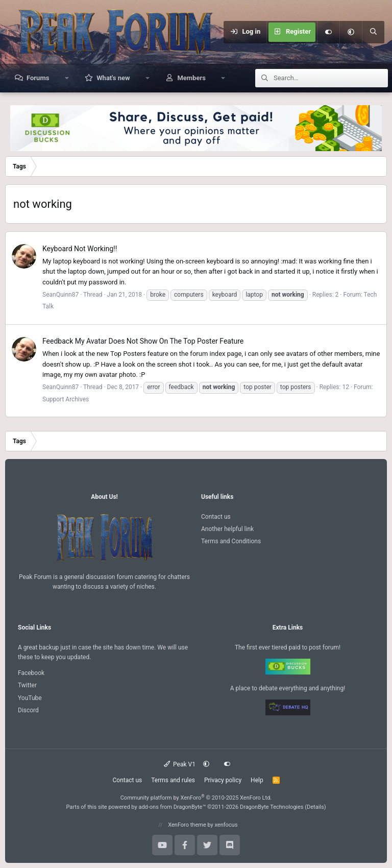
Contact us (216, 517)
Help (257, 780)
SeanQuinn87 (60, 295)
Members (191, 78)
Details (315, 807)
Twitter (27, 685)
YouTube (30, 698)
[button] (351, 32)
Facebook (31, 673)
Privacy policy (223, 780)
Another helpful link (227, 529)
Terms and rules (173, 780)
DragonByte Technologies (272, 807)
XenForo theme (187, 825)
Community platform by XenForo (196, 798)
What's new (113, 78)
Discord (28, 710)
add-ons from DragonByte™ (172, 807)
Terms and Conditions (231, 541)
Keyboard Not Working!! (80, 249)
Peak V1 (180, 764)
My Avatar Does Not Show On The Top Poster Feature (143, 341)
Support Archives (66, 399)
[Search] (373, 32)
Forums (38, 78)
